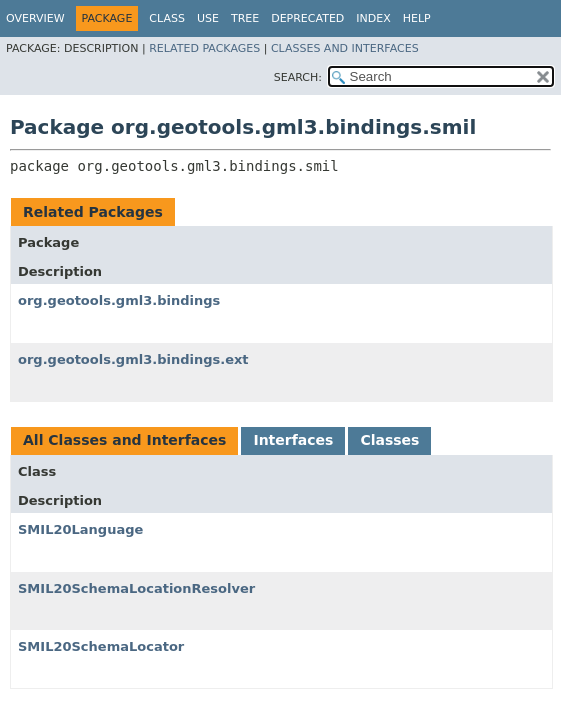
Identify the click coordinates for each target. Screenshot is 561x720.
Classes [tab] (389, 440)
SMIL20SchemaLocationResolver (136, 588)
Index (373, 18)
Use (208, 18)
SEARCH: (298, 77)
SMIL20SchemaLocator (101, 646)
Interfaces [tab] (293, 440)
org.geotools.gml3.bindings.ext (133, 359)
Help (417, 18)
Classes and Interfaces (345, 48)
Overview (35, 18)
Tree (245, 18)
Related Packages (204, 48)
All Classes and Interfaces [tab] (124, 440)
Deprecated (307, 18)
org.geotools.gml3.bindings (119, 300)
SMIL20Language (80, 529)
